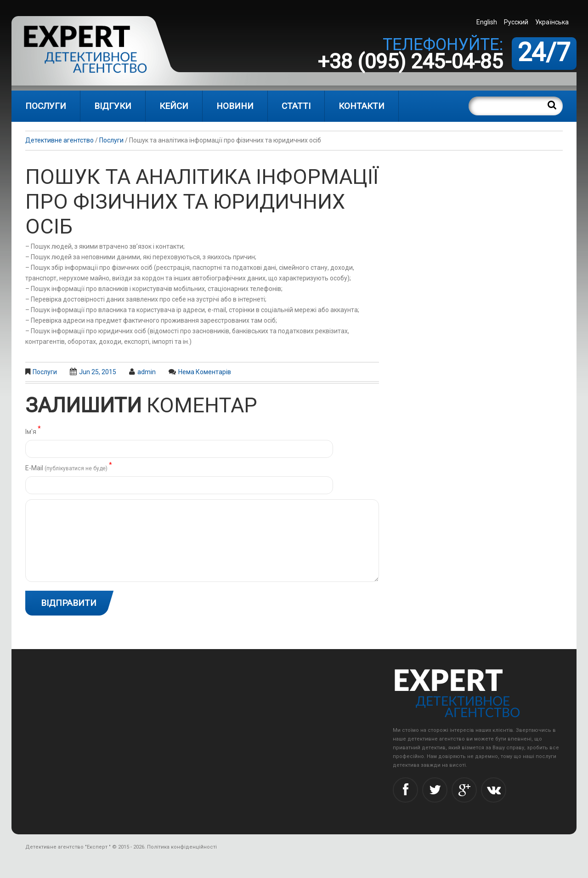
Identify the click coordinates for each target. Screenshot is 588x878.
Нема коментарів (205, 372)
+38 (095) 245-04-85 (410, 61)
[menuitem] (488, 22)
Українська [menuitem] (552, 22)
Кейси (174, 106)
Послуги (46, 106)
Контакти (362, 106)
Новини (235, 106)
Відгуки (113, 106)
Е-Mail (69, 467)
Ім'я (33, 431)
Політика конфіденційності (182, 847)
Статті (296, 106)
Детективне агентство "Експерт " (68, 847)
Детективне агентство (59, 140)
